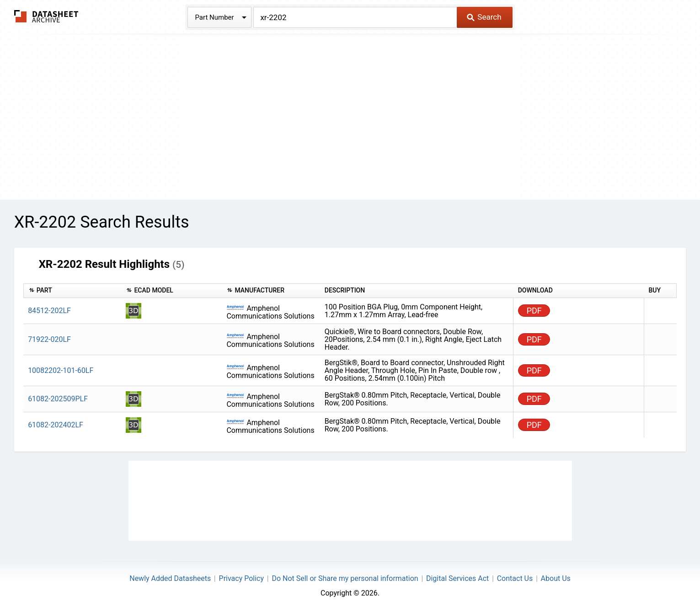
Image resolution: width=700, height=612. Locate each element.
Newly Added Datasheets (170, 578)
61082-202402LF (56, 425)
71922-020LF (49, 339)
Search (484, 17)
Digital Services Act (457, 578)
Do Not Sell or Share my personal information (345, 578)
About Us (556, 578)
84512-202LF (49, 311)
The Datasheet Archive (46, 16)
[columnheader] (72, 291)
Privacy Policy (242, 578)
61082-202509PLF (58, 399)
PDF (534, 311)
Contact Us (515, 578)
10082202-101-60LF (61, 370)
